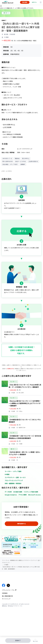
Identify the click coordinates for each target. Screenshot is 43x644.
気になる (35, 641)
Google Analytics (11, 495)
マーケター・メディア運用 (13, 471)
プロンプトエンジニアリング (14, 480)
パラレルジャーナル (8, 590)
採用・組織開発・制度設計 (13, 483)
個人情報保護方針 (8, 596)
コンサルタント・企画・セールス (15, 477)
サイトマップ (6, 599)
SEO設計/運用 (18, 492)
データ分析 (8, 492)
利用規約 (5, 593)
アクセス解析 (23, 495)
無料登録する (21, 524)
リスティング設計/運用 (31, 492)
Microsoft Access (34, 495)
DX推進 (7, 474)
